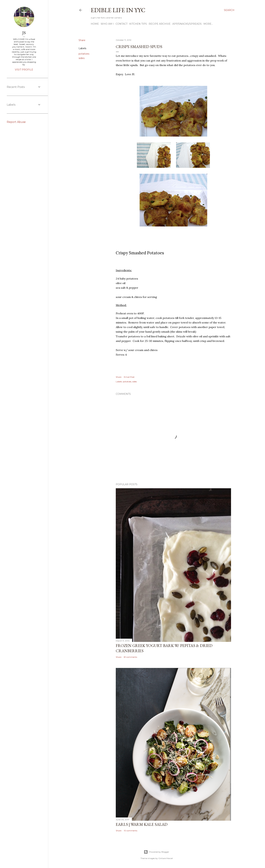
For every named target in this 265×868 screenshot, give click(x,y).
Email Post (129, 377)
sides (82, 58)
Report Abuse (16, 122)
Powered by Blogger (156, 852)
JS (24, 33)
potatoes (84, 54)
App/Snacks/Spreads (187, 24)
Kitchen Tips (138, 24)
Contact (122, 24)
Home (95, 24)
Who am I (107, 24)
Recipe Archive (160, 24)
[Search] (229, 10)
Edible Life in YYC (118, 10)
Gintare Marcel (166, 858)
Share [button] (82, 40)
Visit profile (24, 70)
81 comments (130, 657)
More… (208, 24)
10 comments (131, 831)
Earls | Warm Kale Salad (142, 824)
